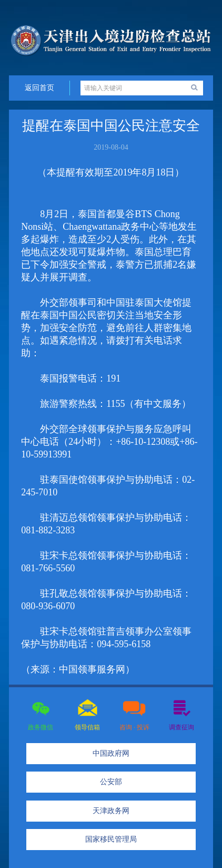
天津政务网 (111, 811)
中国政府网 (111, 753)
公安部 (111, 782)
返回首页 (39, 88)
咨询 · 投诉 (134, 727)
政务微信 (41, 727)
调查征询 (181, 727)
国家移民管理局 (111, 839)
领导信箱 (87, 727)
